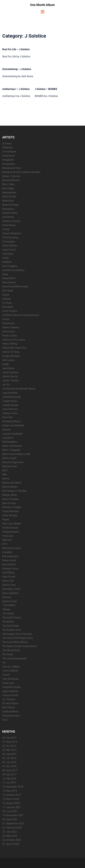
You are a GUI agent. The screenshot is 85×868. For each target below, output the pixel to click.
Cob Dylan (8, 254)
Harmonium (9, 331)
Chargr (6, 229)
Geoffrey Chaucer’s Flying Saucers (21, 315)
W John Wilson (10, 703)
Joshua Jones (10, 413)
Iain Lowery (8, 360)
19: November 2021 (13, 815)
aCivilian (7, 144)
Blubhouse (8, 201)
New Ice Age (9, 503)
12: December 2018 (13, 787)
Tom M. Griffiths (11, 667)
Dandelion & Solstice (13, 270)
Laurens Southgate (12, 434)
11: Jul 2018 (9, 783)
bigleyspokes (9, 192)
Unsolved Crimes (11, 687)
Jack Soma (8, 368)
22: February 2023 (12, 828)
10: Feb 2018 (9, 779)
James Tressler (11, 380)
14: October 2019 (12, 795)
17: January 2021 (12, 807)
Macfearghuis (10, 442)
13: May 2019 (10, 791)
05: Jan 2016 (9, 758)
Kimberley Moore (11, 421)
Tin (4, 663)
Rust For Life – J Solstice (16, 49)
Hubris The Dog (11, 352)
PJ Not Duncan (10, 528)
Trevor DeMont (10, 671)
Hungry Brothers (11, 356)
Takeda (6, 609)
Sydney (68, 863)
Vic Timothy (9, 699)
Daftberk (7, 262)
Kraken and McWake (13, 425)
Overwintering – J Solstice (17, 69)
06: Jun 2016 (9, 762)
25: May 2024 (10, 836)
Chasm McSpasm (12, 233)
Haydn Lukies (10, 336)
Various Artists (10, 695)
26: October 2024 (12, 840)
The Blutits (8, 622)
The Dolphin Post (11, 630)
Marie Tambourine (12, 446)
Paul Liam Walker (12, 524)
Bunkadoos (8, 209)
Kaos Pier (7, 417)
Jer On (6, 385)
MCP (5, 471)
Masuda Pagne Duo (13, 462)
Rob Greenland (10, 556)
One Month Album (43, 5)
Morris (6, 479)
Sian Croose (9, 577)
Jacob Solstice (10, 372)
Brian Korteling (10, 205)
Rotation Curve (10, 569)
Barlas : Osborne (11, 176)
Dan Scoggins (10, 266)
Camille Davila (10, 213)
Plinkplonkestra (11, 532)
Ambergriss (9, 156)
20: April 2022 (10, 819)
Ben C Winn (8, 184)
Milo (5, 474)
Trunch (6, 675)
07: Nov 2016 (9, 766)
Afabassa (7, 147)
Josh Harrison (10, 409)
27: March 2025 (11, 844)
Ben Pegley (8, 188)
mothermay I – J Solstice (16, 89)
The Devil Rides (11, 626)
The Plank (8, 654)
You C (5, 720)
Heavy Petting (10, 344)
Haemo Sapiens (11, 327)
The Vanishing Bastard (14, 658)
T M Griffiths (9, 605)
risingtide (7, 552)
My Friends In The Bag (14, 491)
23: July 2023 (10, 832)
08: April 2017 (10, 770)
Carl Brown (8, 217)
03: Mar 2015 (9, 750)
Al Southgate (9, 152)
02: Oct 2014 (9, 746)
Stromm (7, 597)
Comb (6, 258)
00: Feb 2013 (9, 738)
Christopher (9, 242)
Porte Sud (8, 536)
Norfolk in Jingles (12, 507)
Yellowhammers (11, 716)
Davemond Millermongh (15, 286)
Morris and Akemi (12, 483)
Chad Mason (9, 225)
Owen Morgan (10, 515)
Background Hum (12, 168)
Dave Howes (9, 282)
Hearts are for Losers (14, 340)
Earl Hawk (8, 291)
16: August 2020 (11, 803)
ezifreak (7, 299)
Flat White (8, 307)
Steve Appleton (10, 593)
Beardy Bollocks (11, 180)
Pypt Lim (7, 540)
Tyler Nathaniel (10, 679)
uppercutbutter (10, 691)
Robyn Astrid (9, 560)
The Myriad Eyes (11, 650)
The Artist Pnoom (12, 618)
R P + (5, 544)
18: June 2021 (10, 811)
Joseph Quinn (10, 401)
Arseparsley (9, 164)
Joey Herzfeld (10, 393)
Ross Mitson (9, 564)
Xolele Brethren (10, 712)
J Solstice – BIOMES (46, 89)
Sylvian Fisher (10, 601)
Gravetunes (8, 323)
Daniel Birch (9, 278)
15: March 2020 (11, 799)
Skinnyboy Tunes (11, 589)
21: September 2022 (13, 824)
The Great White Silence (15, 642)
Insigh (6, 364)
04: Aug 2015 (9, 754)
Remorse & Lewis (12, 548)
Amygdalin (8, 160)
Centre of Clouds (11, 221)
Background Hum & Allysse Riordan (21, 172)
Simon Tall (8, 581)
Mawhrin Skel (10, 466)
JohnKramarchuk (12, 397)
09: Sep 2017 (9, 775)
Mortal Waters (10, 487)
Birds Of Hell (9, 197)
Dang (5, 274)
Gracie (6, 319)
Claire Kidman (10, 246)
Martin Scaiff (9, 458)
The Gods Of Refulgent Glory (18, 638)
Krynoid (6, 430)
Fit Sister (7, 303)
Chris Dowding (10, 237)
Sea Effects (8, 573)
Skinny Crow (9, 585)
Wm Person (9, 707)
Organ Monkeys (11, 511)
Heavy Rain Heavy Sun (14, 348)
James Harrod (10, 376)
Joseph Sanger (10, 405)
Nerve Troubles (10, 499)
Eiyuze (6, 295)
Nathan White (10, 495)
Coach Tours (9, 250)
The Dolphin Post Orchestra (17, 634)
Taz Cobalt (8, 613)
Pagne (6, 519)
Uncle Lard (8, 683)
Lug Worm (8, 438)
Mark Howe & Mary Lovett (16, 454)
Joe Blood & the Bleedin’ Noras (19, 389)
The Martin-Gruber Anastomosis (20, 646)
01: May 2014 (10, 742)
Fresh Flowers (10, 311)
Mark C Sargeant (11, 450)
